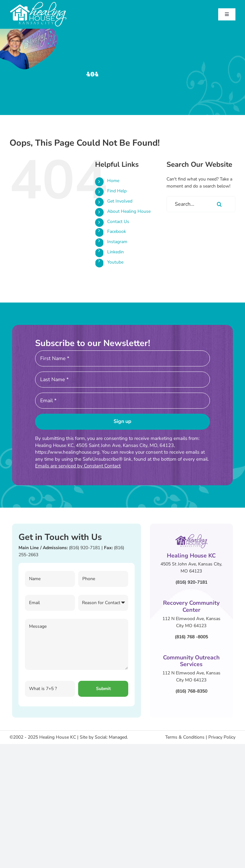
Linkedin (115, 252)
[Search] (219, 204)
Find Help (117, 191)
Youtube (115, 262)
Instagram (117, 242)
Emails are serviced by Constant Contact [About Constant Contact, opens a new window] (78, 466)
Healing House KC (58, 737)
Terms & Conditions (185, 737)
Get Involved (120, 201)
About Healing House (129, 211)
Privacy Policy (222, 737)
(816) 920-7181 (85, 548)
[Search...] (201, 204)
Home (113, 181)
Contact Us (118, 222)
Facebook (117, 231)
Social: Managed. (111, 737)
